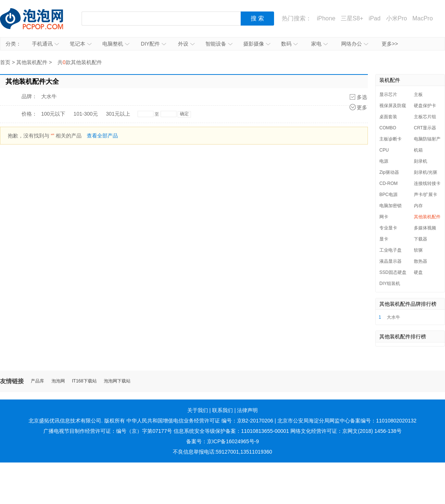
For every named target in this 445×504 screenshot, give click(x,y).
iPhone (326, 18)
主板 (418, 94)
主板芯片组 (425, 117)
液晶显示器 (390, 261)
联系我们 (222, 410)
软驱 (418, 250)
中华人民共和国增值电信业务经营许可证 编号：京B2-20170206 (200, 421)
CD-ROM (388, 183)
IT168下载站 (84, 381)
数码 (289, 44)
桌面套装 (388, 117)
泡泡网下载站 (117, 381)
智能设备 (219, 44)
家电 (319, 44)
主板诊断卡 (390, 139)
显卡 (384, 239)
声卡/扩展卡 (426, 195)
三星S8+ (352, 18)
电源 (384, 161)
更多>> (390, 44)
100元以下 (53, 114)
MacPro (423, 18)
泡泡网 (58, 381)
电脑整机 (116, 44)
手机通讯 (45, 44)
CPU (384, 150)
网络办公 (355, 44)
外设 (186, 44)
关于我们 (198, 410)
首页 (5, 62)
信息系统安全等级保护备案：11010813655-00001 (231, 431)
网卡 (384, 217)
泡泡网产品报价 (39, 19)
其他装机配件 (32, 62)
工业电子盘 (390, 250)
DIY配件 (154, 44)
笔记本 (81, 44)
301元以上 (118, 114)
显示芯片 (388, 94)
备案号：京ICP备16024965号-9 (222, 441)
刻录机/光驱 (426, 172)
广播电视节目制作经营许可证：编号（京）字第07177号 (108, 431)
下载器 (421, 239)
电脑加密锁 (390, 206)
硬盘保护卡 (425, 106)
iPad (375, 18)
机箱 (418, 150)
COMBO (388, 128)
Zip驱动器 (389, 172)
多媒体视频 (425, 228)
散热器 (421, 261)
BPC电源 (388, 195)
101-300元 (85, 114)
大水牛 (49, 96)
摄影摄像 (257, 44)
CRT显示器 (425, 128)
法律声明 (247, 410)
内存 (418, 206)
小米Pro (397, 18)
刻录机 (421, 161)
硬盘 (418, 272)
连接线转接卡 (427, 183)
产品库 (37, 381)
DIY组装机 (390, 283)
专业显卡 (388, 228)
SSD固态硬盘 (393, 272)
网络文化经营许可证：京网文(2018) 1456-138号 (346, 431)
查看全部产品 (102, 136)
